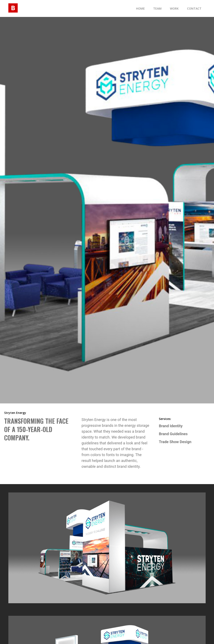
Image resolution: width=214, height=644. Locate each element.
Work (174, 8)
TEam (157, 8)
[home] (13, 7)
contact (194, 8)
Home (140, 8)
